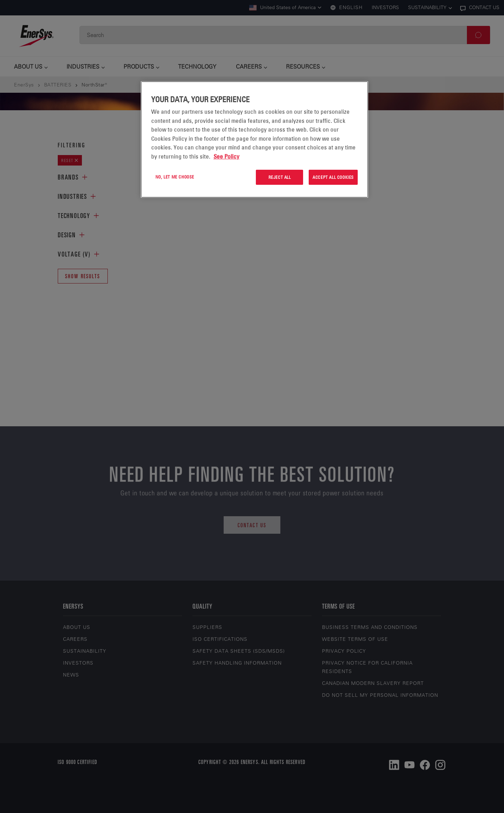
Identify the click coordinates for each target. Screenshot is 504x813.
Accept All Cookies (333, 177)
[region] (254, 139)
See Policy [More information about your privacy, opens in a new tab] (226, 156)
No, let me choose (175, 177)
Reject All (280, 177)
